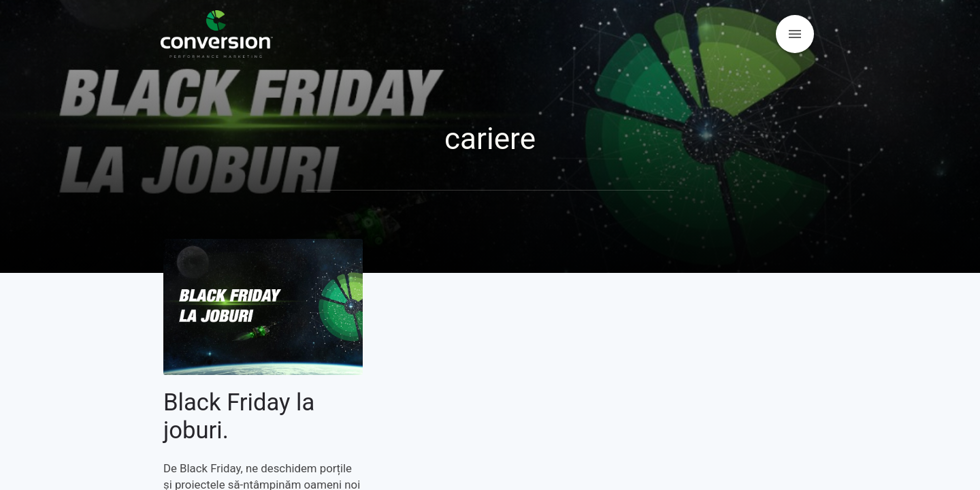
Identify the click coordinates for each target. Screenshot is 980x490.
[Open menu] (795, 34)
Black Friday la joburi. (239, 416)
